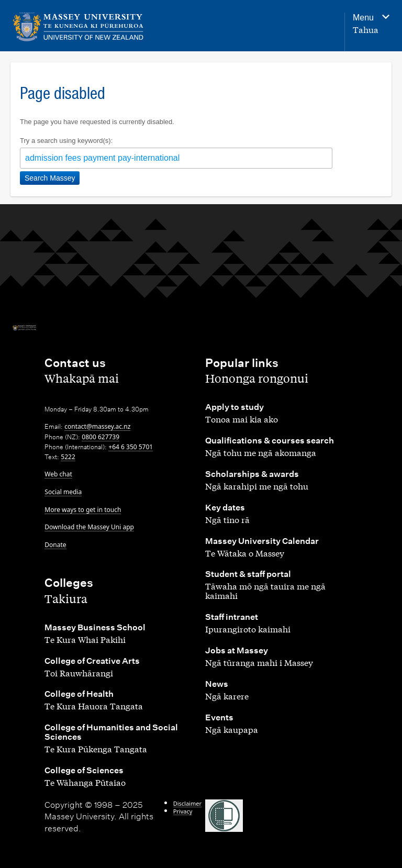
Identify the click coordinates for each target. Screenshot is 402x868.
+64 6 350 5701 (131, 447)
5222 (68, 457)
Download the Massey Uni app (89, 527)
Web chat (58, 474)
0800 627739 (100, 437)
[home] (78, 27)
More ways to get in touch (83, 510)
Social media (63, 492)
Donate (55, 545)
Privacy (183, 811)
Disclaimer (187, 803)
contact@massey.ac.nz (97, 426)
